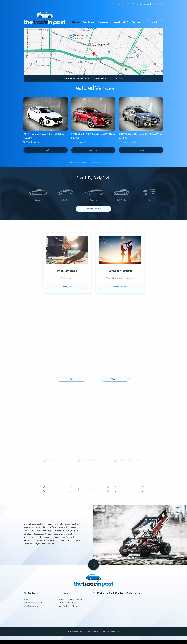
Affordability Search (120, 290)
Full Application (115, 384)
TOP (93, 568)
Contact (137, 22)
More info (46, 150)
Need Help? (121, 22)
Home (76, 22)
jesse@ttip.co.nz (31, 610)
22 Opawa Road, (150, 4)
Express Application (71, 384)
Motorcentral (112, 635)
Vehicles (89, 22)
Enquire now (58, 493)
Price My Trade (67, 290)
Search (155, 22)
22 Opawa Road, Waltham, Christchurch (106, 78)
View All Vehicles (94, 209)
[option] (93, 55)
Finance (104, 22)
